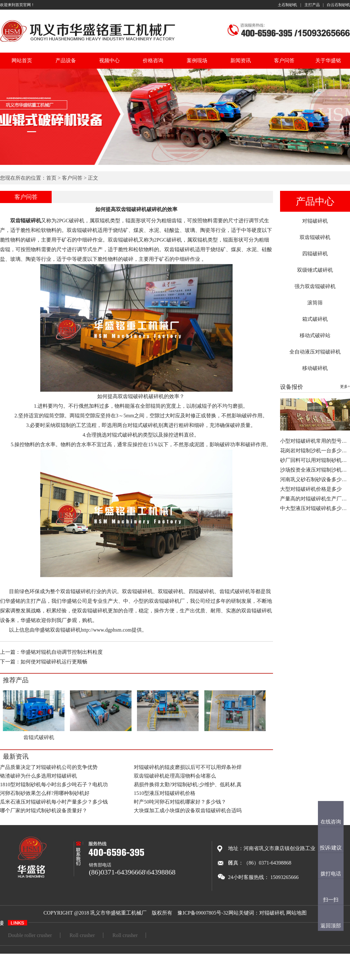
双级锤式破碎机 (315, 270)
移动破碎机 (315, 368)
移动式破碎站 (315, 335)
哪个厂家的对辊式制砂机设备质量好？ (44, 810)
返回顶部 (331, 926)
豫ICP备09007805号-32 (203, 913)
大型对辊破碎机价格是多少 (311, 489)
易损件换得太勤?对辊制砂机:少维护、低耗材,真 (188, 784)
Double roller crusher (30, 935)
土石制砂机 (287, 5)
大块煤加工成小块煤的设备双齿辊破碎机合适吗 (188, 810)
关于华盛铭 (328, 60)
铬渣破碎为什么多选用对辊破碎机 (38, 776)
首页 (51, 178)
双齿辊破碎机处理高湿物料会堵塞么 (175, 776)
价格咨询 (153, 60)
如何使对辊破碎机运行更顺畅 (54, 662)
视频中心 (109, 60)
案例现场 (197, 60)
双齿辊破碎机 (315, 237)
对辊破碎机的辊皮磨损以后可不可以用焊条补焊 (188, 767)
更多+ (345, 387)
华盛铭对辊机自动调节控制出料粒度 (62, 652)
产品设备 (66, 60)
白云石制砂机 (338, 5)
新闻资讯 (241, 60)
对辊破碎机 (315, 221)
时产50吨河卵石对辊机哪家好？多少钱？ (180, 802)
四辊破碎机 (315, 254)
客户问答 (284, 60)
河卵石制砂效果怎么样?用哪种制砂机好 (45, 793)
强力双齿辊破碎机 (315, 286)
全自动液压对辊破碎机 (315, 352)
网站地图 (296, 913)
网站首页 (22, 60)
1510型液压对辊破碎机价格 (165, 793)
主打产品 (312, 5)
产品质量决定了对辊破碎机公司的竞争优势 (49, 767)
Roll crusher (82, 935)
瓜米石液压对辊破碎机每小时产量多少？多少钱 (54, 802)
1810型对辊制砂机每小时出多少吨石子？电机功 (54, 784)
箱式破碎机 (315, 319)
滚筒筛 (315, 303)
